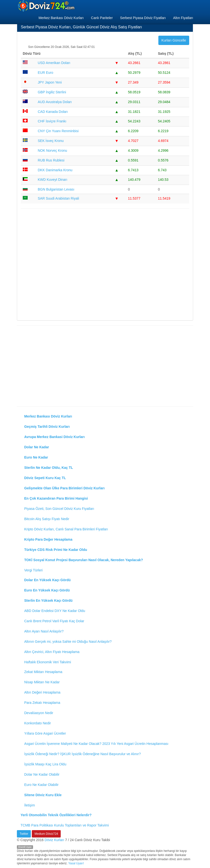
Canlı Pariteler (102, 18)
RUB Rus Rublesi (51, 160)
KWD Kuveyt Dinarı (52, 180)
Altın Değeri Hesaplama (42, 692)
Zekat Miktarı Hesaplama (43, 672)
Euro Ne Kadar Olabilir (41, 785)
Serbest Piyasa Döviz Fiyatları (143, 18)
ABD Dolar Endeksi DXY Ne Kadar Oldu (55, 611)
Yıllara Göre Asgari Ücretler (45, 733)
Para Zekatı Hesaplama (42, 703)
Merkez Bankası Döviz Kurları (61, 18)
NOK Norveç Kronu (52, 150)
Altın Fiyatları (183, 18)
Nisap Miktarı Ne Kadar (42, 682)
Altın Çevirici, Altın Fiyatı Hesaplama (52, 652)
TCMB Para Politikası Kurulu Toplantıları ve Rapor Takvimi (65, 825)
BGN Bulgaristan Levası (56, 189)
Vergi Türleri (33, 570)
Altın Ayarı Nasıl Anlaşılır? (44, 631)
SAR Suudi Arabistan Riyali (58, 198)
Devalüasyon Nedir (39, 713)
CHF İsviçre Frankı (52, 121)
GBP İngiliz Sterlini (52, 92)
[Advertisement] (105, 264)
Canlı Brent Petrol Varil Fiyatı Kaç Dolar (54, 621)
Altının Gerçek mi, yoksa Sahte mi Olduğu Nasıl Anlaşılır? (68, 642)
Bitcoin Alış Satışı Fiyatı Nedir (47, 519)
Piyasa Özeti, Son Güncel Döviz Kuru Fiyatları (59, 509)
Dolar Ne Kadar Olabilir (42, 774)
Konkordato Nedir (38, 723)
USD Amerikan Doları (54, 63)
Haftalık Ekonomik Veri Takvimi (48, 662)
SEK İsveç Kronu (51, 141)
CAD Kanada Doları (53, 112)
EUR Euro (45, 73)
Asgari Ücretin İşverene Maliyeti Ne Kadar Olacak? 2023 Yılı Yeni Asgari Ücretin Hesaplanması (96, 744)
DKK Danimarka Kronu (55, 170)
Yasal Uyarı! (76, 863)
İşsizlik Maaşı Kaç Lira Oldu (45, 764)
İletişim (30, 805)
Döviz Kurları (54, 840)
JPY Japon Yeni (50, 82)
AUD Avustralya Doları (55, 102)
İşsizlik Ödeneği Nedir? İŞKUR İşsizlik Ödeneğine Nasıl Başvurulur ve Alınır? (82, 754)
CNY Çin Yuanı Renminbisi (58, 131)
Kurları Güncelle (174, 40)
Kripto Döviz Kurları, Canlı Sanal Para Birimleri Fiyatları (66, 529)
